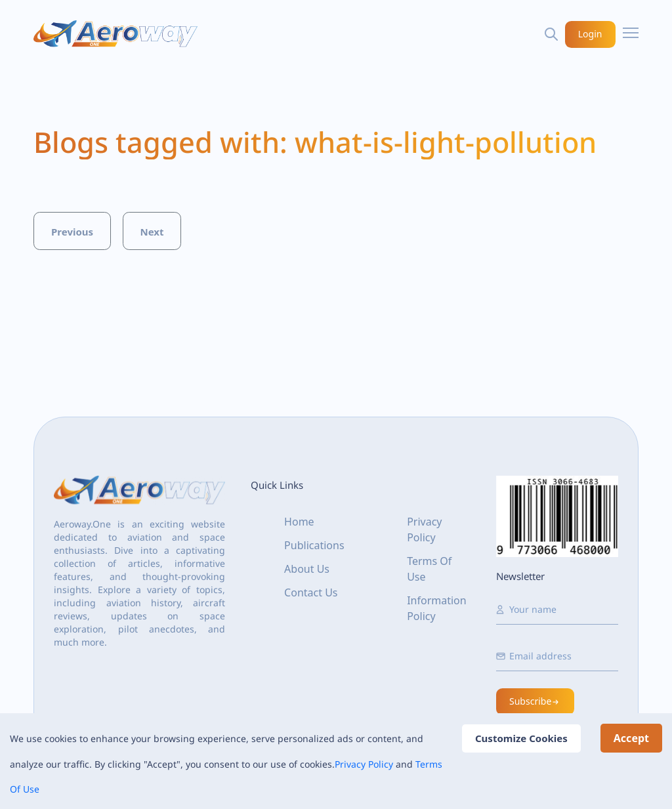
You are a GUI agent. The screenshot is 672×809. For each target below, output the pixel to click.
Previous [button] (72, 232)
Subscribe (535, 701)
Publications (314, 545)
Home (299, 522)
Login (590, 34)
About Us (307, 569)
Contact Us (311, 592)
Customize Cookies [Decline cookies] (521, 738)
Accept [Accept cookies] (631, 738)
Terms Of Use (429, 569)
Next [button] (152, 232)
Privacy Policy (364, 764)
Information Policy (437, 608)
